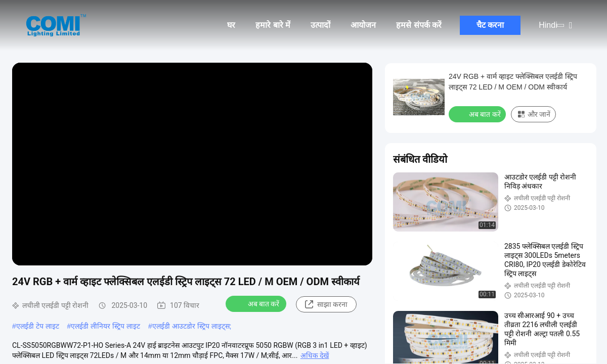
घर (231, 25)
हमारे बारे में (273, 25)
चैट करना (490, 25)
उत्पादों (320, 25)
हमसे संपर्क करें (419, 25)
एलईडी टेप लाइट (38, 326)
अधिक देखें (315, 355)
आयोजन (363, 25)
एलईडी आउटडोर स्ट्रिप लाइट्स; (192, 326)
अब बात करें (257, 303)
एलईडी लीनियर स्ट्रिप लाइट (105, 326)
